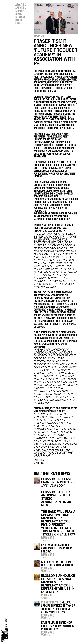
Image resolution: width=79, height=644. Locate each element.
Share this (39, 463)
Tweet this (39, 460)
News (18, 14)
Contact (20, 17)
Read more (47, 538)
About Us (21, 5)
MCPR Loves (19, 21)
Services (21, 8)
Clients (20, 11)
